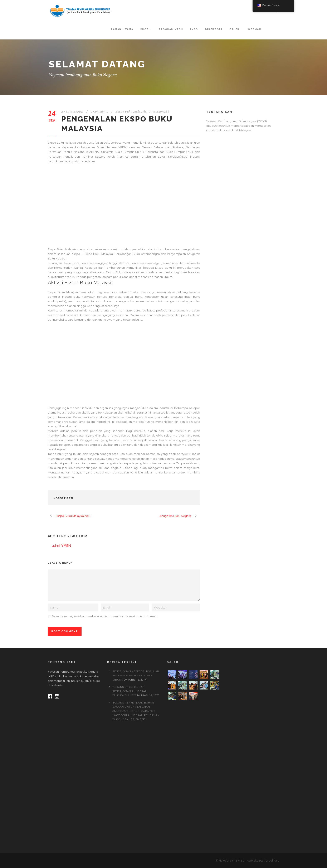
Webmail (255, 29)
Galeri (235, 29)
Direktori (214, 29)
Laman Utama (122, 29)
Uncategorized (159, 112)
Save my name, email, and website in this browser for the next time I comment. (105, 616)
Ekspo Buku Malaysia (131, 112)
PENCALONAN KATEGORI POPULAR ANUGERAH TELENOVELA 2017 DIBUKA (136, 676)
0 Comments (99, 112)
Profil (146, 29)
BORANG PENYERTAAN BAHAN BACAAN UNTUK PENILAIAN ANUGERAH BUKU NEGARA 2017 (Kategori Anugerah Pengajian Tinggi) (136, 711)
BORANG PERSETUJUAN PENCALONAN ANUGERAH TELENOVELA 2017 (130, 691)
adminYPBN (75, 112)
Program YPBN (171, 29)
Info (194, 29)
